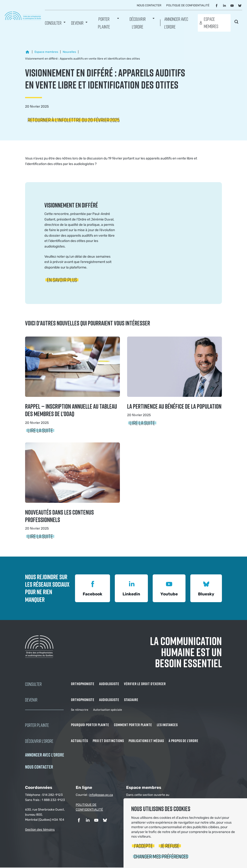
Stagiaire (131, 700)
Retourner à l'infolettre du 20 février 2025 (74, 120)
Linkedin (131, 588)
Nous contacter (149, 6)
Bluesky (206, 588)
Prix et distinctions (108, 741)
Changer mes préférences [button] (161, 856)
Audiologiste (109, 684)
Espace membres (211, 23)
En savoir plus (62, 280)
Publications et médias (146, 741)
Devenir (77, 23)
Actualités (79, 741)
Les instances (167, 725)
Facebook (93, 588)
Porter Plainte (104, 23)
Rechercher (236, 22)
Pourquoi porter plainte (90, 725)
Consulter (53, 23)
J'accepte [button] (143, 846)
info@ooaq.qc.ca (101, 795)
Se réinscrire (80, 710)
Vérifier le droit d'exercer (145, 684)
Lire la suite (40, 431)
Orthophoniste (83, 684)
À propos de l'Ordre (183, 741)
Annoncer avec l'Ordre (176, 23)
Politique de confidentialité (188, 6)
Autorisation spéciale (108, 710)
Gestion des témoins (40, 830)
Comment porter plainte (133, 725)
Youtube (169, 588)
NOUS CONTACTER (39, 767)
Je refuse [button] (170, 846)
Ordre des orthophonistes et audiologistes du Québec (23, 16)
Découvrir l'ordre (138, 23)
